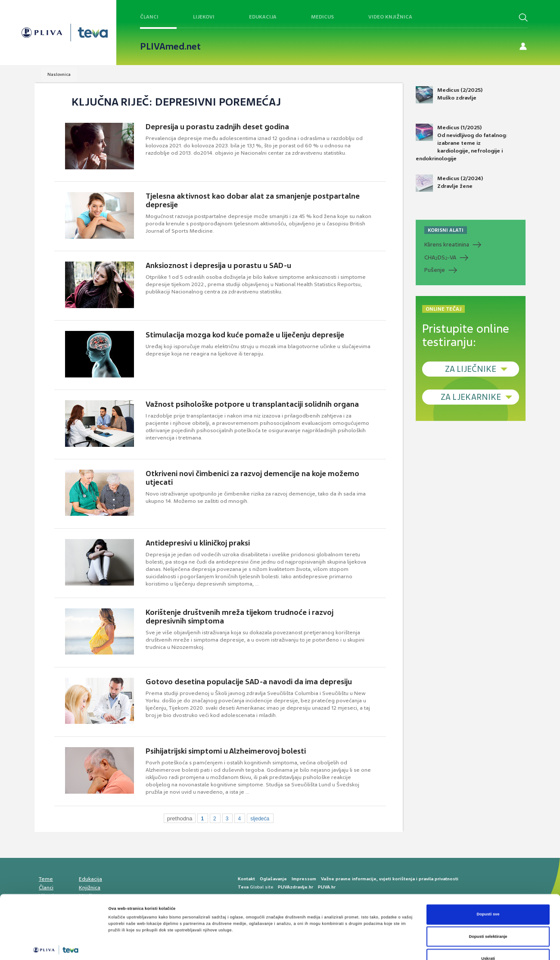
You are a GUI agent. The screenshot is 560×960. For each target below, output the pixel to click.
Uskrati (488, 913)
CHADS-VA (440, 258)
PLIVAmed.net (170, 47)
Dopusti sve (488, 869)
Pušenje (435, 270)
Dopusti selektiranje (488, 891)
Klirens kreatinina (447, 245)
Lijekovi (204, 17)
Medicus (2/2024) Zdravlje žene (449, 183)
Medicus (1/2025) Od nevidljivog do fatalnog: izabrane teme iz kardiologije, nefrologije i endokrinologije (462, 143)
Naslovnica (59, 74)
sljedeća (260, 819)
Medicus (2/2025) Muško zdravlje (449, 95)
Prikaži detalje (354, 946)
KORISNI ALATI (446, 230)
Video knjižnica (390, 17)
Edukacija (263, 17)
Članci (149, 17)
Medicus (322, 17)
